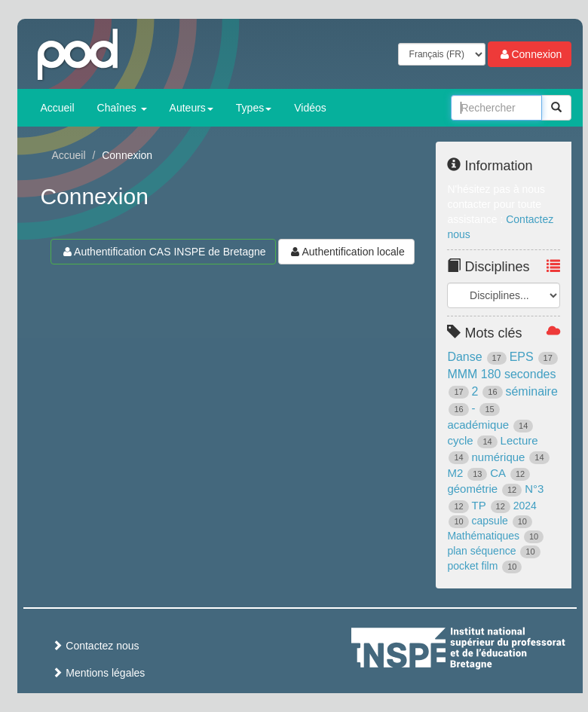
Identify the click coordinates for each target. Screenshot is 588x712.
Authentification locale (346, 252)
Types (254, 108)
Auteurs (191, 108)
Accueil (57, 108)
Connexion (530, 54)
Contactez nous (95, 646)
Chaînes (122, 108)
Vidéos (310, 108)
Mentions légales (98, 673)
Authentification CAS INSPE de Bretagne (163, 252)
